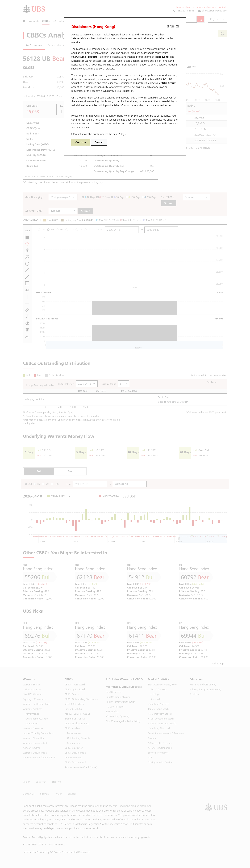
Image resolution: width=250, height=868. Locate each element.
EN (177, 26)
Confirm (81, 142)
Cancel (99, 142)
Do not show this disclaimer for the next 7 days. (99, 134)
